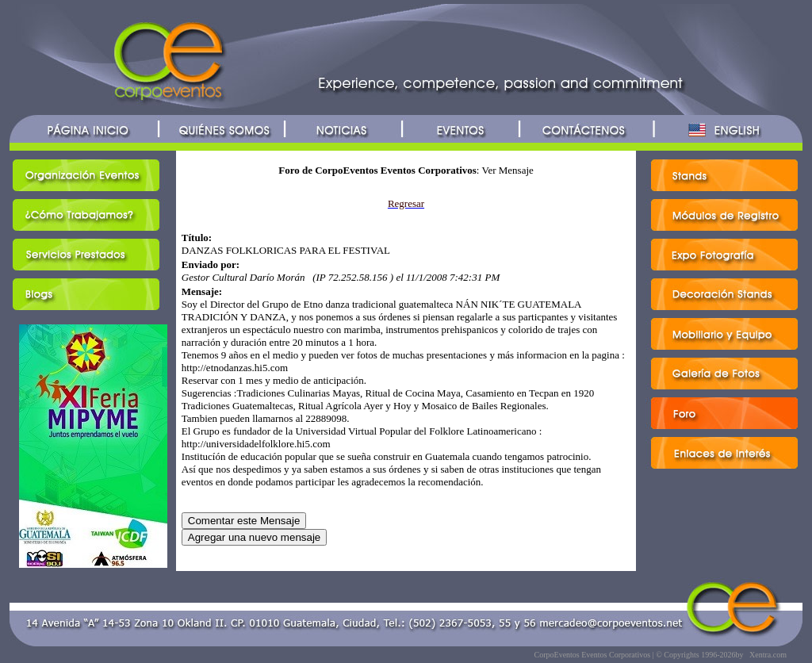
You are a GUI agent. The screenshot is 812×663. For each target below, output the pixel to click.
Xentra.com (768, 655)
